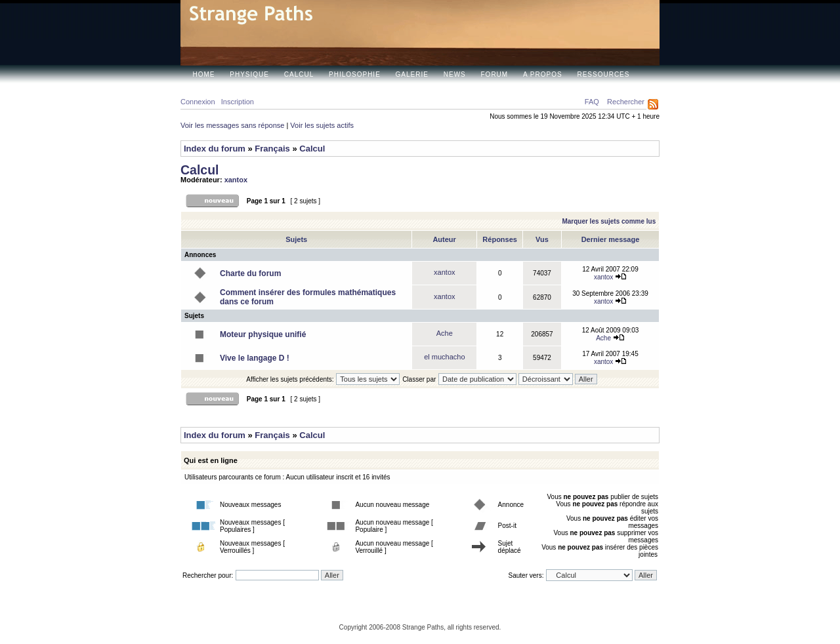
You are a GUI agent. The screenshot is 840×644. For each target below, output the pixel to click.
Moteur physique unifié (263, 334)
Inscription (238, 102)
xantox (236, 180)
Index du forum (215, 149)
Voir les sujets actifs (322, 125)
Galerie (412, 74)
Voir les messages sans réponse (232, 125)
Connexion (198, 102)
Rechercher (626, 102)
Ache (445, 333)
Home (204, 74)
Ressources (603, 74)
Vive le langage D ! (255, 358)
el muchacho (444, 357)
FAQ (592, 102)
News (455, 74)
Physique (249, 74)
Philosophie (355, 74)
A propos (543, 74)
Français (272, 149)
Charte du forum (250, 273)
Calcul (299, 74)
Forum (495, 74)
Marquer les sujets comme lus (609, 221)
